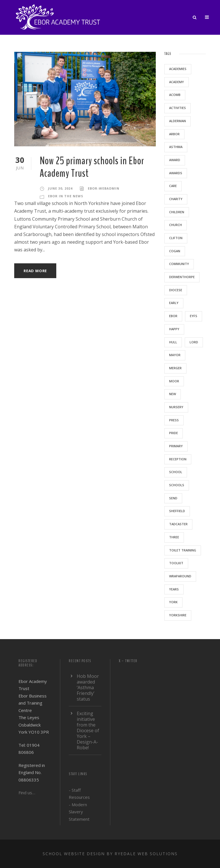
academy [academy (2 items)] (177, 82)
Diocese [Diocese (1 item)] (176, 290)
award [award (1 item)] (175, 160)
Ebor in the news (66, 196)
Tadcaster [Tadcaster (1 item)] (178, 524)
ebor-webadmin (104, 188)
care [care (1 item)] (173, 186)
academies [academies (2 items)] (178, 69)
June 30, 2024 (60, 188)
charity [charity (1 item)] (176, 199)
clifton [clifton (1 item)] (176, 238)
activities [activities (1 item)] (178, 108)
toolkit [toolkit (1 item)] (176, 563)
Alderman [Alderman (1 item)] (178, 121)
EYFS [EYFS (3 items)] (194, 316)
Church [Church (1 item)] (176, 225)
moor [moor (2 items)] (174, 381)
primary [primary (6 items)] (176, 446)
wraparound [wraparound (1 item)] (180, 576)
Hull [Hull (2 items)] (173, 342)
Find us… (27, 793)
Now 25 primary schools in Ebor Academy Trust (92, 167)
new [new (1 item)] (173, 394)
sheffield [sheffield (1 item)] (177, 511)
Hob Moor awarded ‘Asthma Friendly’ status (88, 688)
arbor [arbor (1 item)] (174, 134)
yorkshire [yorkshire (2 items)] (178, 615)
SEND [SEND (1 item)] (173, 498)
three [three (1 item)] (174, 537)
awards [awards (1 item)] (176, 173)
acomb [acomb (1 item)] (175, 95)
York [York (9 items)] (173, 602)
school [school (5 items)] (176, 472)
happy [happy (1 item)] (174, 329)
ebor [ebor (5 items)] (173, 316)
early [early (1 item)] (174, 303)
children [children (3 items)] (177, 212)
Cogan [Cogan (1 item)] (175, 251)
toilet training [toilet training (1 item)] (183, 550)
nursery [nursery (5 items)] (176, 407)
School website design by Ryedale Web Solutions (110, 854)
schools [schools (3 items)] (177, 485)
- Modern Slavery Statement (79, 812)
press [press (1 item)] (174, 420)
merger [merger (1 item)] (175, 368)
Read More (35, 271)
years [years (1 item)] (174, 589)
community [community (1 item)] (179, 264)
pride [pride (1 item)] (174, 433)
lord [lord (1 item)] (194, 342)
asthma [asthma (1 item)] (176, 147)
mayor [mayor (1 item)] (175, 355)
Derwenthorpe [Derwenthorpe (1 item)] (182, 277)
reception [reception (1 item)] (178, 459)
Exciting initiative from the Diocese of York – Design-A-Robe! (88, 730)
